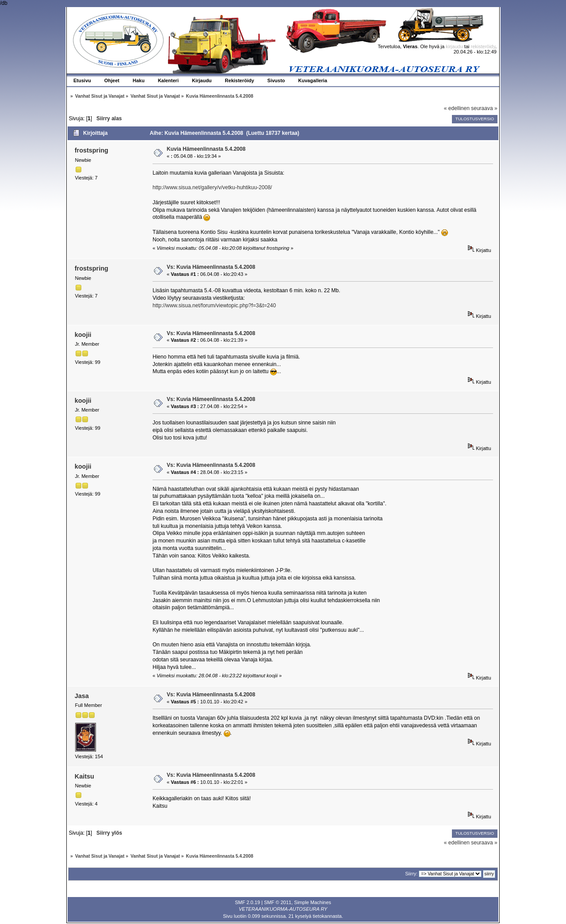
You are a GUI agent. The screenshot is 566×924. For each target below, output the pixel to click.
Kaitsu (84, 776)
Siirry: (411, 874)
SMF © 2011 (278, 902)
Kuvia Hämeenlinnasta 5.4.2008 (206, 149)
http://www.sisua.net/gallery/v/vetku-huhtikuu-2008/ (212, 187)
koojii (83, 335)
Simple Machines (313, 902)
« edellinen (457, 108)
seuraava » (484, 108)
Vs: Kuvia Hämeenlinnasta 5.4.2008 (211, 267)
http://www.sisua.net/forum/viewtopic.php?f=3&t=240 (214, 305)
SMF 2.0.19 (247, 902)
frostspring (92, 150)
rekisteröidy (483, 46)
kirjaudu (454, 46)
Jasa (82, 696)
